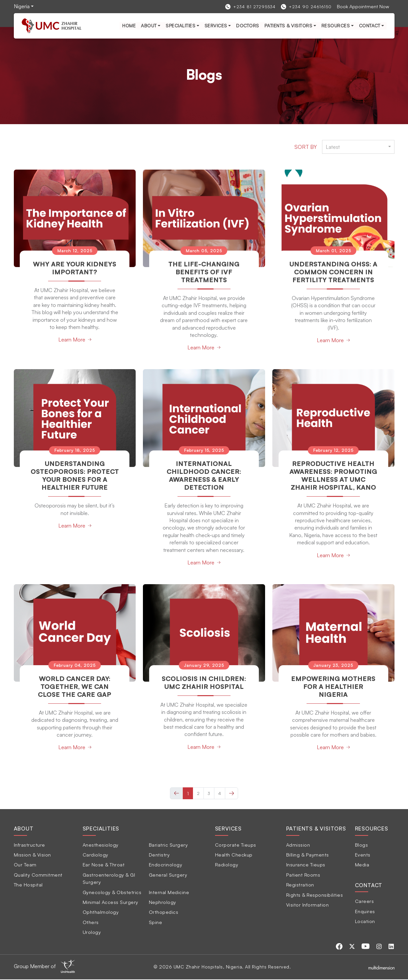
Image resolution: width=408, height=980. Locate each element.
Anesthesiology (101, 845)
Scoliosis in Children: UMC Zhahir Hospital (204, 683)
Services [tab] (228, 829)
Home (129, 26)
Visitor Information (308, 905)
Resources (336, 26)
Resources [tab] (372, 829)
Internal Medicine (169, 892)
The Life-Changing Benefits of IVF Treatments (204, 272)
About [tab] (24, 829)
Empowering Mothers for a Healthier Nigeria (333, 687)
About (149, 26)
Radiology (227, 865)
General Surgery (168, 875)
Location (365, 922)
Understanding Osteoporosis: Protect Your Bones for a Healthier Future (75, 479)
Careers (365, 902)
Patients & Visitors (288, 26)
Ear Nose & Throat (104, 865)
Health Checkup (234, 855)
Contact (370, 26)
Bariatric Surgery (168, 845)
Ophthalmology (101, 912)
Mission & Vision (32, 855)
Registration (300, 885)
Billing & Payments (308, 855)
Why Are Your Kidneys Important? (75, 268)
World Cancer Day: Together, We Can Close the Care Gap (75, 687)
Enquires (365, 912)
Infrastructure (29, 845)
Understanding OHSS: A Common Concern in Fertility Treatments (333, 272)
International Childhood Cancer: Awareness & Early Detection (204, 475)
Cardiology (95, 855)
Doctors (248, 26)
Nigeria (22, 6)
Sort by (306, 147)
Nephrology (163, 903)
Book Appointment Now (363, 6)
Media (362, 865)
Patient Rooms (303, 875)
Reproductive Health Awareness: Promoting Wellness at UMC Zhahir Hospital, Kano (333, 479)
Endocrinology (166, 865)
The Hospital (28, 885)
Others (91, 922)
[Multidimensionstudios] (381, 967)
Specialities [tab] (101, 829)
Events (363, 855)
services (216, 26)
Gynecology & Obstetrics (112, 892)
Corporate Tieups (236, 845)
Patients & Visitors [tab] (316, 829)
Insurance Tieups (306, 865)
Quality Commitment (38, 875)
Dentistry (159, 855)
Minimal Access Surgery (110, 903)
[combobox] (358, 147)
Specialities (180, 26)
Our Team (25, 865)
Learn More (72, 340)
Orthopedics (164, 912)
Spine (156, 922)
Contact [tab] (369, 885)
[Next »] (231, 794)
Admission (298, 845)
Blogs (362, 845)
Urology (92, 933)
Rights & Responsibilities (315, 895)
